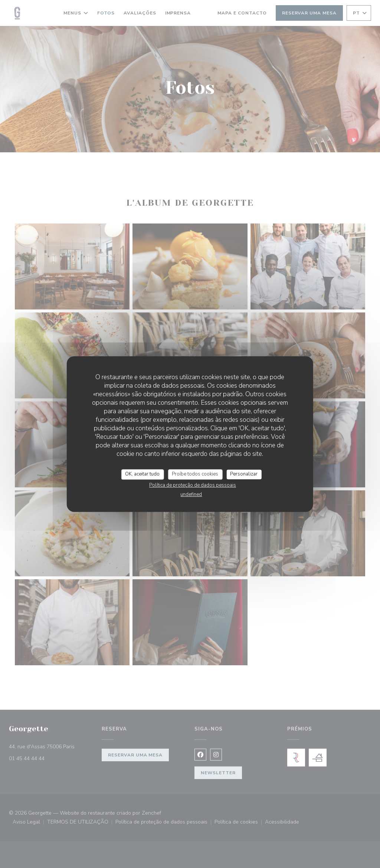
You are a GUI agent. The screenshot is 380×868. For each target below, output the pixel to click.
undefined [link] (191, 494)
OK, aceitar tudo (142, 474)
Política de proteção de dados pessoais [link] (193, 485)
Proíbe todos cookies (195, 474)
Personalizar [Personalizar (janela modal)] (244, 474)
